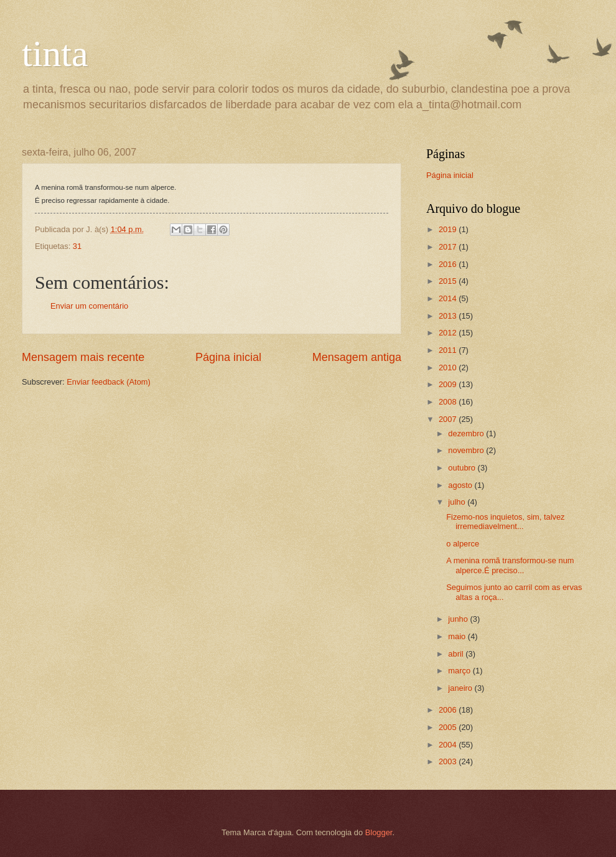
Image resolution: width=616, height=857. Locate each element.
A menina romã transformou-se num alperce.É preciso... (510, 565)
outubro (463, 468)
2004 (449, 745)
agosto (461, 485)
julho (458, 502)
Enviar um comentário (89, 306)
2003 (449, 761)
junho (459, 619)
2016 (449, 264)
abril (457, 654)
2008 (449, 402)
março (460, 671)
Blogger (379, 832)
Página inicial (228, 357)
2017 (449, 247)
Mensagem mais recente (83, 357)
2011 (449, 350)
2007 (449, 419)
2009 (449, 384)
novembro (467, 450)
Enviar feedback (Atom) (109, 382)
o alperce (463, 544)
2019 (449, 229)
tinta (55, 54)
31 (77, 246)
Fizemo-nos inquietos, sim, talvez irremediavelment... (505, 522)
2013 (449, 316)
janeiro (461, 688)
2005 (449, 727)
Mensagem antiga (357, 357)
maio (458, 636)
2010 (449, 368)
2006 (449, 710)
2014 (449, 298)
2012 (449, 333)
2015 (449, 281)
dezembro (467, 433)
